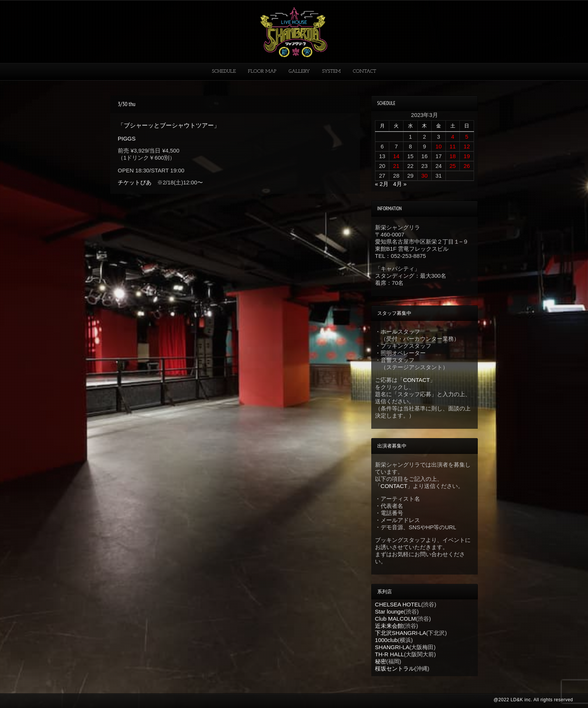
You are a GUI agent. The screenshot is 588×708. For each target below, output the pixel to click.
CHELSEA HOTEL (398, 604)
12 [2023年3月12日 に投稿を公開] (467, 146)
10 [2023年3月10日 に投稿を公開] (439, 146)
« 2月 (382, 184)
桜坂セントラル (395, 668)
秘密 (381, 661)
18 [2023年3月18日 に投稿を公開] (453, 156)
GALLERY (299, 71)
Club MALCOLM (395, 619)
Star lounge (389, 611)
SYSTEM (331, 71)
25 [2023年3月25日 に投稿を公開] (453, 166)
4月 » (400, 184)
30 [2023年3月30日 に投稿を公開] (425, 176)
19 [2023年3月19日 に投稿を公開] (467, 156)
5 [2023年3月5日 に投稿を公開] (467, 137)
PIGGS (127, 138)
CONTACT (364, 71)
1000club (386, 640)
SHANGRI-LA (392, 647)
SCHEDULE (224, 71)
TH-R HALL (390, 654)
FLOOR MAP (262, 71)
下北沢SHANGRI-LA (401, 633)
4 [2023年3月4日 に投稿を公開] (453, 137)
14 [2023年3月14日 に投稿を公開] (396, 156)
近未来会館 (389, 626)
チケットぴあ (135, 182)
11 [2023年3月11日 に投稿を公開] (453, 146)
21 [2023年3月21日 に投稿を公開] (396, 166)
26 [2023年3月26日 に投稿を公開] (467, 166)
